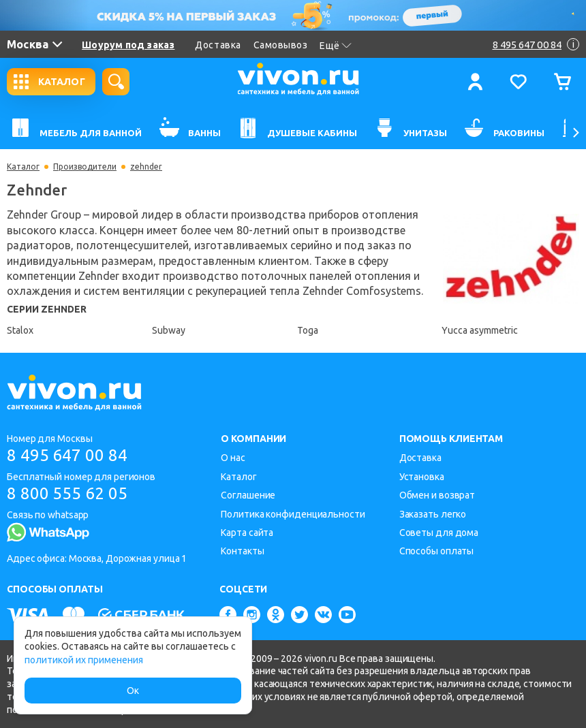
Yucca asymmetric (480, 330)
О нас (233, 458)
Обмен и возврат (437, 495)
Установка (422, 477)
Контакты (242, 551)
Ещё (336, 46)
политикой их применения (84, 660)
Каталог (23, 167)
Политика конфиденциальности (293, 514)
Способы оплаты (437, 551)
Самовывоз (281, 45)
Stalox (20, 330)
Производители (85, 167)
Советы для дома (439, 533)
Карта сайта (247, 533)
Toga (308, 330)
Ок (133, 691)
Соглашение (248, 495)
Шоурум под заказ (128, 45)
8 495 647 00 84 (67, 455)
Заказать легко (433, 514)
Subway (169, 330)
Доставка (218, 45)
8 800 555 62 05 (67, 493)
